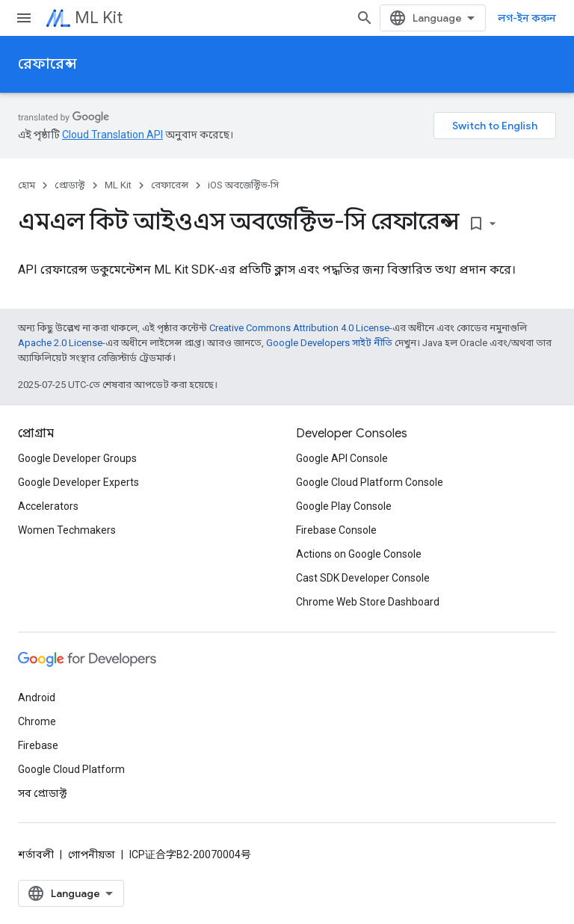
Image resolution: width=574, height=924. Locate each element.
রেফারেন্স (47, 64)
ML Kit (99, 18)
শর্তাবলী (36, 854)
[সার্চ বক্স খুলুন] (365, 18)
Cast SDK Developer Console (363, 578)
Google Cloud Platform (71, 769)
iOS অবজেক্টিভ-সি (243, 185)
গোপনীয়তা (92, 854)
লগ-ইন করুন (527, 18)
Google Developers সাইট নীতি (329, 343)
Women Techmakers (67, 530)
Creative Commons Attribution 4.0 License (299, 328)
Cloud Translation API (112, 135)
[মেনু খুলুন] (24, 18)
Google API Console (342, 458)
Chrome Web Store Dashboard (368, 602)
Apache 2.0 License (60, 343)
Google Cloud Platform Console (370, 482)
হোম (27, 185)
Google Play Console (344, 506)
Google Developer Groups (77, 458)
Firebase (38, 745)
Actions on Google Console (359, 554)
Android (37, 697)
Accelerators (48, 506)
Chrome (37, 721)
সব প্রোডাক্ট (42, 793)
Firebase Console (336, 530)
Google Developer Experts (78, 482)
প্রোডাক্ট (70, 185)
